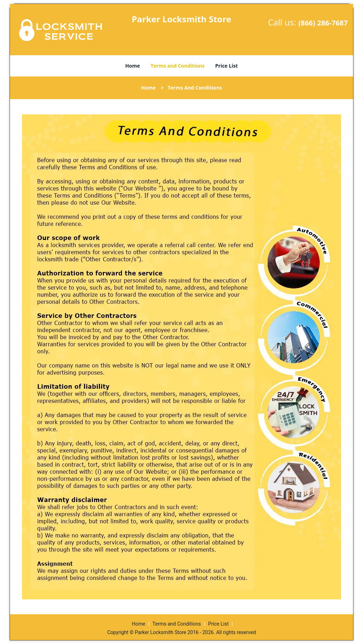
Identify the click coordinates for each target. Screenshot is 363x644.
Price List (227, 66)
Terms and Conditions (178, 66)
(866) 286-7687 (323, 23)
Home (132, 66)
